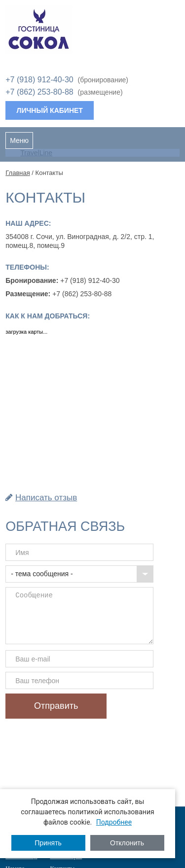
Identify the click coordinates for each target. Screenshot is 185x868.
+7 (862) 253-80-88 (39, 92)
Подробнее (114, 822)
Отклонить (127, 843)
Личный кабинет (50, 110)
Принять (48, 843)
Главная (18, 173)
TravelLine (36, 153)
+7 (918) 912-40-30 (39, 80)
